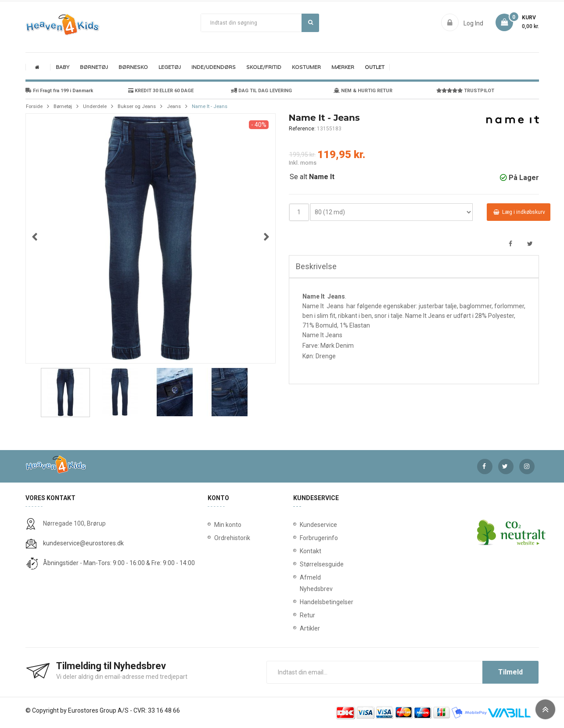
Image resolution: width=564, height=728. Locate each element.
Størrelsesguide (302, 564)
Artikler (302, 628)
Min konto (228, 525)
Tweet (530, 244)
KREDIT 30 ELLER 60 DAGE (161, 91)
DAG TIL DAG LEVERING (261, 91)
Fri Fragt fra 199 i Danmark (59, 91)
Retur (302, 615)
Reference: (302, 129)
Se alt (312, 177)
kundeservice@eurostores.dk (83, 543)
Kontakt (302, 551)
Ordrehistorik (229, 538)
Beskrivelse (316, 266)
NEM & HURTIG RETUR (363, 91)
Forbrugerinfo (302, 538)
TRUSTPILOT (465, 91)
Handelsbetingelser (302, 602)
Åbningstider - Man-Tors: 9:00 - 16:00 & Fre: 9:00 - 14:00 (119, 563)
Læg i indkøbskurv (519, 212)
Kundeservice (302, 525)
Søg (311, 22)
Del (511, 244)
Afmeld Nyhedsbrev (302, 583)
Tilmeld (510, 672)
